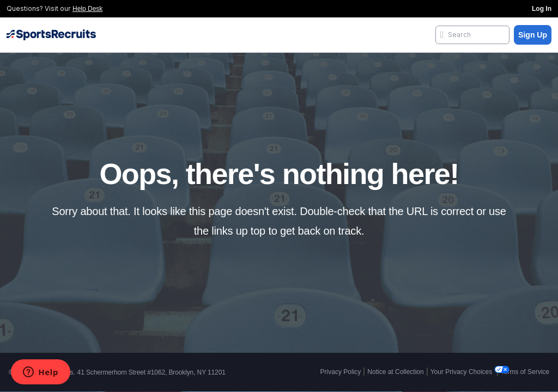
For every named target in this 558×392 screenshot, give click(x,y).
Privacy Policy (341, 372)
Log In (542, 9)
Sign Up (533, 35)
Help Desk (87, 9)
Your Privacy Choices (462, 372)
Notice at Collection (395, 372)
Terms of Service (525, 372)
